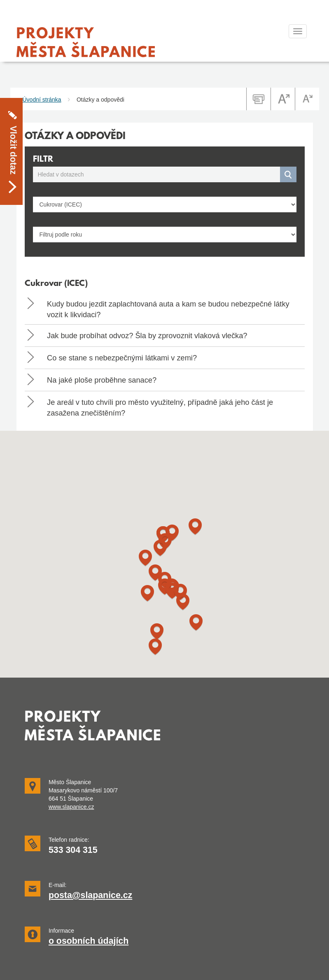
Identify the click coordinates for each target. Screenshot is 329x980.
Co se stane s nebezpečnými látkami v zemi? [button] (122, 358)
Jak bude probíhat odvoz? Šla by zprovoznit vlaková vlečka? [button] (147, 336)
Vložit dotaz (13, 123)
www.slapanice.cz (71, 807)
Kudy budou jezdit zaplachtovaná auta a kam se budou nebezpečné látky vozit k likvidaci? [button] (168, 309)
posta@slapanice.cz (90, 895)
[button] (157, 632)
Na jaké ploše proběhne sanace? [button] (102, 380)
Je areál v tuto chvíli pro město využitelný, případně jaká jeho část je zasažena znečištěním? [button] (160, 408)
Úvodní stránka (42, 100)
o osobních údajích (89, 941)
